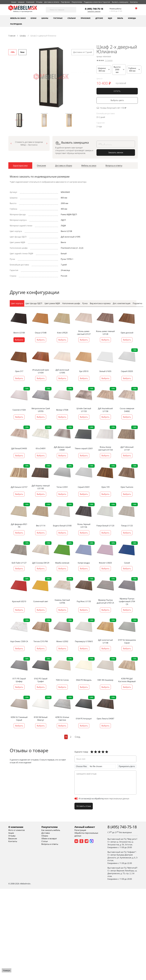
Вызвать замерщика (120, 2)
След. (78, 737)
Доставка (46, 833)
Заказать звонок (94, 11)
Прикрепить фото (127, 766)
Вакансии (13, 838)
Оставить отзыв (84, 806)
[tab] (20, 166)
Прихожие (86, 18)
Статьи (45, 841)
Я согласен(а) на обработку (104, 798)
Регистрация (80, 830)
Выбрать (41, 340)
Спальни (72, 18)
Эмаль (120, 18)
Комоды (132, 18)
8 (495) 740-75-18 (94, 9)
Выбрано (19, 340)
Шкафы (45, 18)
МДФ (110, 18)
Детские (99, 18)
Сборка (45, 836)
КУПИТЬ (117, 91)
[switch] (76, 798)
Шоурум (21, 2)
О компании (16, 827)
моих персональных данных (117, 798)
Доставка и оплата (52, 2)
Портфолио (65, 2)
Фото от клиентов (16, 830)
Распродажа (16, 24)
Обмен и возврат (49, 838)
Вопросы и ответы (50, 844)
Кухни (34, 18)
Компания (30, 2)
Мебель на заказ (18, 18)
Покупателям (77, 2)
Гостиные (58, 18)
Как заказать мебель (51, 830)
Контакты (134, 2)
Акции (14, 2)
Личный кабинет (85, 827)
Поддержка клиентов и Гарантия (97, 2)
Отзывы (39, 2)
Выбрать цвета (117, 100)
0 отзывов (109, 60)
